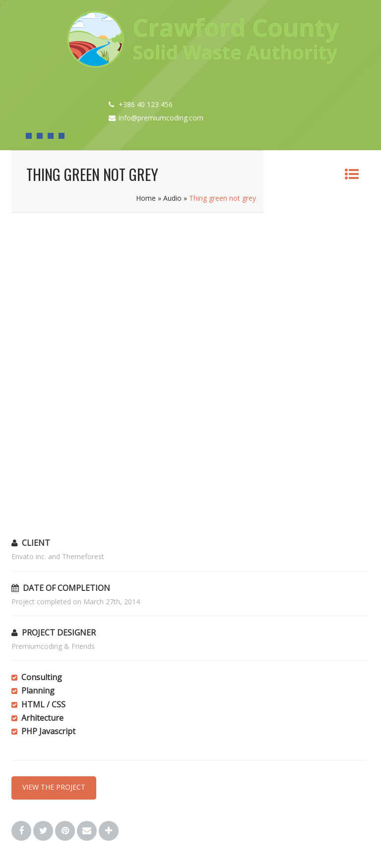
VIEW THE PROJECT (54, 787)
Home (146, 198)
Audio (172, 198)
